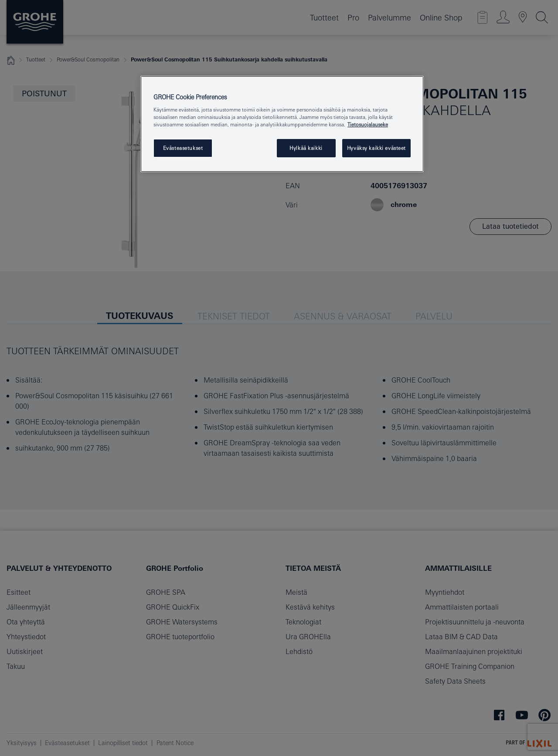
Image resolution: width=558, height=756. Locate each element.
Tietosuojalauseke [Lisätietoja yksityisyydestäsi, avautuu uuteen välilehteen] (368, 124)
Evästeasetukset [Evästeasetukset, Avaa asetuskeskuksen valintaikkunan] (183, 148)
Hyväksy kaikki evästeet (376, 148)
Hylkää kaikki (306, 148)
